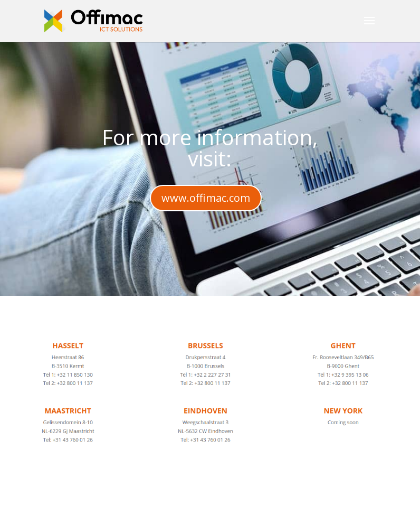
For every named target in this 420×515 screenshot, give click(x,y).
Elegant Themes (182, 500)
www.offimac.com (206, 198)
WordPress (308, 500)
